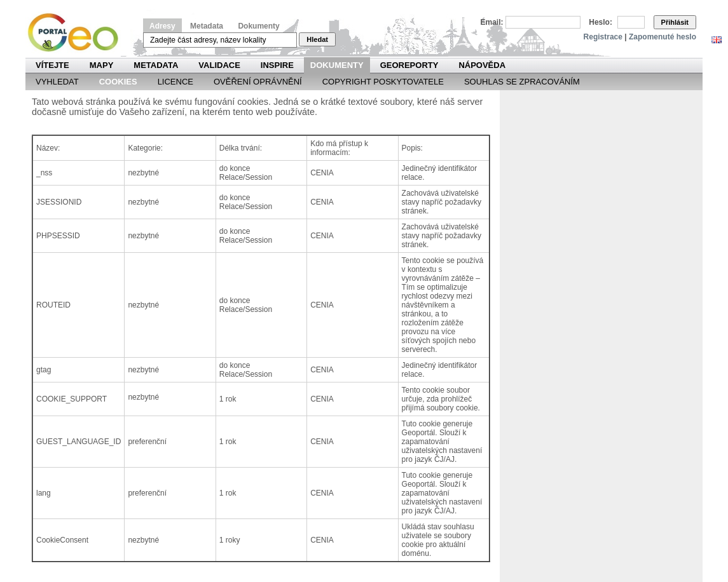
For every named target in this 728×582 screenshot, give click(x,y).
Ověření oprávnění (258, 82)
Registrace (603, 37)
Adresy (162, 26)
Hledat (317, 39)
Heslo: (601, 22)
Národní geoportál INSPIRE (78, 33)
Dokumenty (258, 26)
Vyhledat (57, 82)
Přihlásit (675, 22)
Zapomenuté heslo (663, 37)
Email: (492, 22)
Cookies (118, 82)
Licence (175, 82)
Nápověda (482, 65)
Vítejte (52, 65)
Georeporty (409, 65)
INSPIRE (277, 65)
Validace (219, 65)
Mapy (102, 65)
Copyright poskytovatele (383, 82)
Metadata (207, 26)
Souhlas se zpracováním (522, 82)
